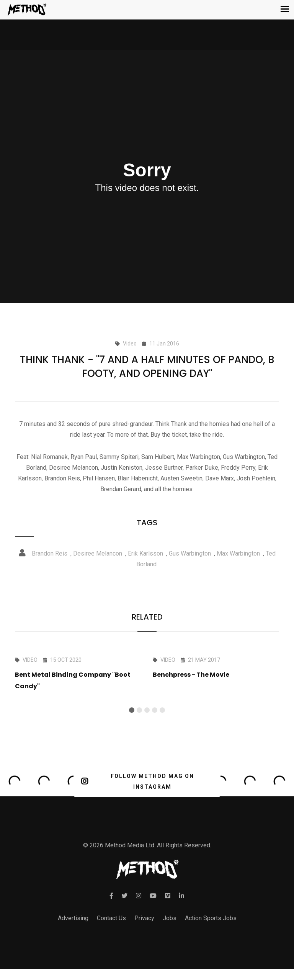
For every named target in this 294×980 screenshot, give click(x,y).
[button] (132, 710)
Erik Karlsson (145, 553)
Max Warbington (238, 553)
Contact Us (111, 918)
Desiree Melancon (98, 553)
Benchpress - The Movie (191, 675)
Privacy (144, 918)
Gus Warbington (190, 553)
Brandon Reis (50, 553)
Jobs (170, 918)
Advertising (73, 918)
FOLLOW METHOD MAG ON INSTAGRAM (138, 781)
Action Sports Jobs (211, 918)
